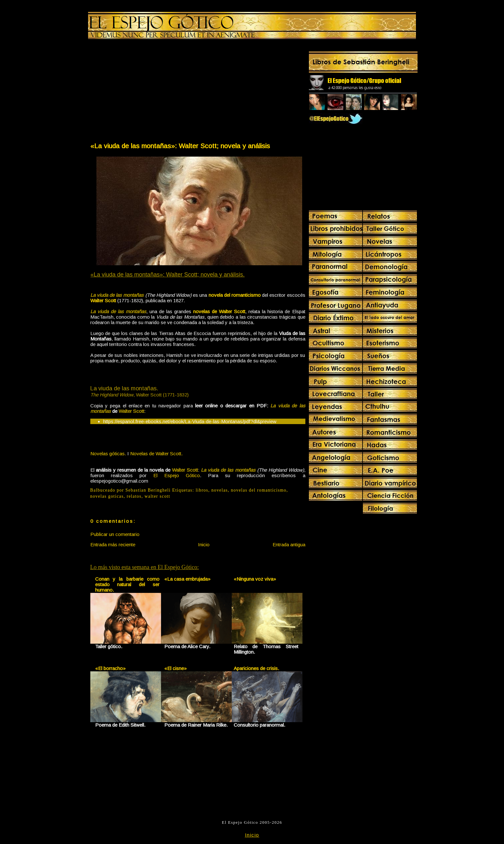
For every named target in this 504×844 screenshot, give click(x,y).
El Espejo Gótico (177, 475)
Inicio (204, 545)
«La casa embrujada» (187, 579)
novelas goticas (107, 496)
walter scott (157, 496)
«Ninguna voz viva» (255, 579)
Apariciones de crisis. (256, 668)
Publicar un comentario (115, 534)
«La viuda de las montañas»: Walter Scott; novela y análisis (180, 146)
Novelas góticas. (108, 454)
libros (202, 490)
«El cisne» (175, 668)
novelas (220, 490)
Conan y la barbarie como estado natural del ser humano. (127, 584)
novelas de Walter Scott (219, 311)
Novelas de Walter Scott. (156, 454)
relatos (134, 496)
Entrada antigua (289, 545)
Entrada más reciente (113, 545)
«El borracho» (110, 668)
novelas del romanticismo (259, 490)
